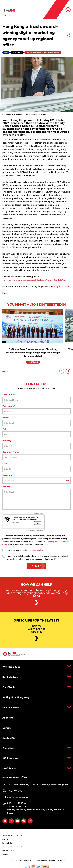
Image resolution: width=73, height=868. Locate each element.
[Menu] (68, 10)
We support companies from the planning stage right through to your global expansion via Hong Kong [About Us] (36, 593)
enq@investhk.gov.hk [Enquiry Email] (18, 797)
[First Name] (36, 411)
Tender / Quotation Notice (12, 835)
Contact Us (9, 738)
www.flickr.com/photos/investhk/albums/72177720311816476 (36, 280)
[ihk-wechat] (24, 821)
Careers (7, 728)
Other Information (9, 851)
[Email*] (36, 423)
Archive (5, 839)
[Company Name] (36, 457)
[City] (36, 469)
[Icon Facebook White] (11, 821)
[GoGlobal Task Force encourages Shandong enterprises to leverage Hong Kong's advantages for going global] (33, 326)
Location (7, 475)
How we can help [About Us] (36, 585)
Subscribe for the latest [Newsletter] (37, 620)
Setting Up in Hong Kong (16, 697)
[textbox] (35, 480)
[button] (4, 372)
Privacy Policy (37, 550)
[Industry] (36, 446)
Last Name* (9, 395)
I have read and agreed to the (23, 550)
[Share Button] (69, 36)
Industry (7, 441)
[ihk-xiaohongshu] (30, 821)
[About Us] (37, 603)
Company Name (11, 452)
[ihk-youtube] (17, 821)
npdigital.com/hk (61, 286)
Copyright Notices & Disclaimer (14, 847)
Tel (4, 429)
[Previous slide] (62, 371)
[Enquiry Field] (36, 499)
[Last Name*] (36, 400)
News (7, 16)
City (5, 464)
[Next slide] (68, 371)
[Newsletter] (37, 638)
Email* (6, 418)
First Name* (9, 406)
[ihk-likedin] (5, 821)
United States (17, 53)
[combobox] (36, 480)
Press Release (33, 362)
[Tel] (36, 434)
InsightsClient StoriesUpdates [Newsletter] (36, 629)
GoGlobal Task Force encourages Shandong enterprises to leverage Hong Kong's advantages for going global (33, 352)
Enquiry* (7, 487)
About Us (8, 718)
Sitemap (5, 855)
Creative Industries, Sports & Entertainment (43, 53)
